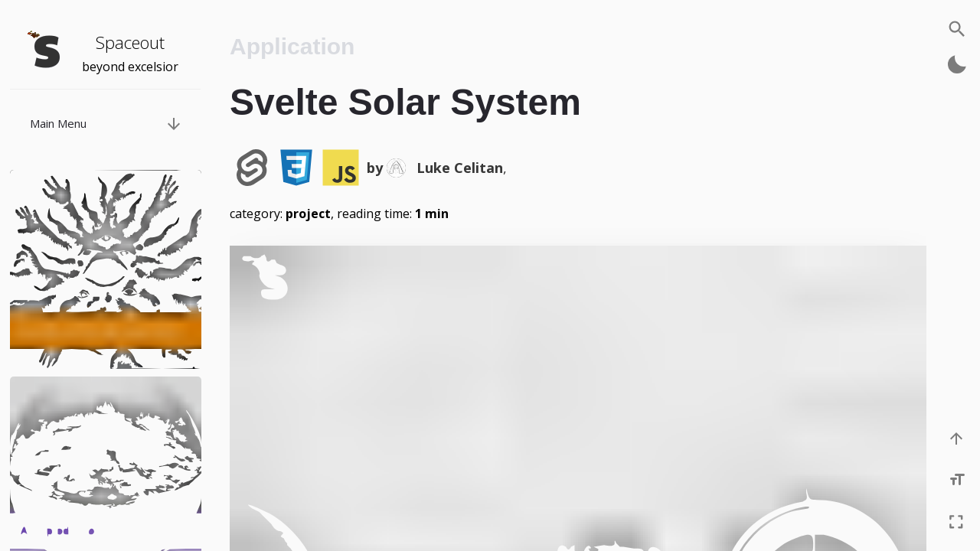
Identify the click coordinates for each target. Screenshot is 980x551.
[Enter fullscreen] (957, 522)
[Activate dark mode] (957, 64)
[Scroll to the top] (957, 439)
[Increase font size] (958, 480)
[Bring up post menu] (173, 124)
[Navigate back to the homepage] (46, 50)
